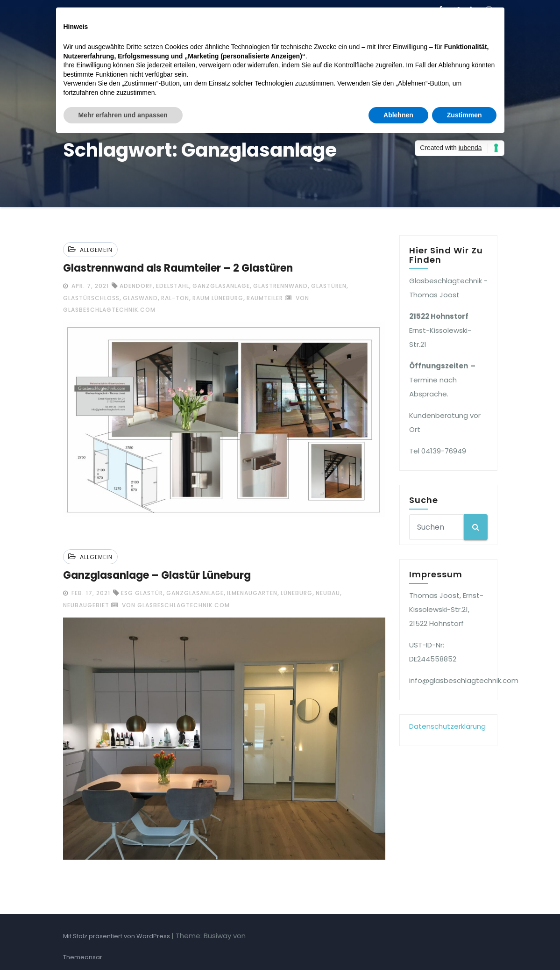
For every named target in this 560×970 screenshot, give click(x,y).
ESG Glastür (142, 593)
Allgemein (96, 250)
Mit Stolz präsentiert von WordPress (117, 936)
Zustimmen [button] (464, 115)
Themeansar (83, 957)
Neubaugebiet (86, 605)
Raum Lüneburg (218, 298)
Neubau (328, 593)
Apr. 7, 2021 (89, 286)
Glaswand (140, 298)
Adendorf (136, 286)
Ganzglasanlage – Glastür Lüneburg (157, 575)
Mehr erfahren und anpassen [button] (123, 115)
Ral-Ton (175, 298)
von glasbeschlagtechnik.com (170, 605)
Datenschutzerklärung (447, 726)
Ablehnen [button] (398, 115)
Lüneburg (297, 593)
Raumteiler (265, 298)
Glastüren (329, 286)
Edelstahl (173, 286)
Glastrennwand (280, 286)
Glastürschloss (91, 298)
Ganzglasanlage (221, 286)
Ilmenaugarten (252, 593)
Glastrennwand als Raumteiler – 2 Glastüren (178, 268)
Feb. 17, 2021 (90, 593)
